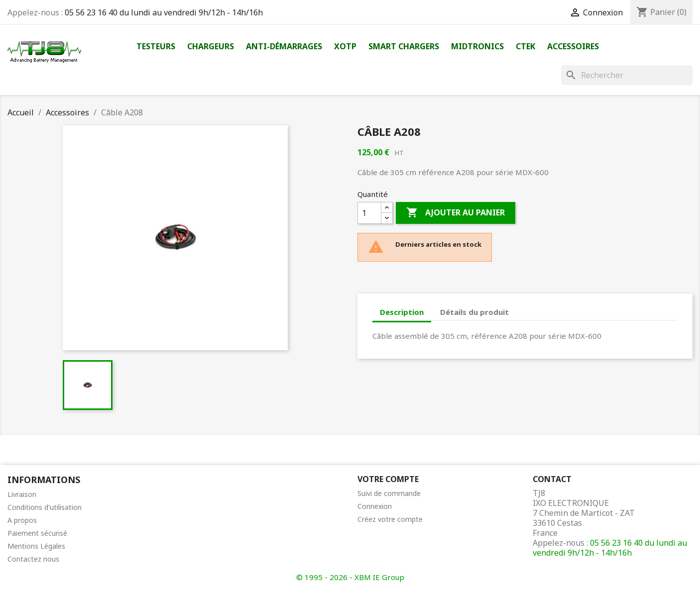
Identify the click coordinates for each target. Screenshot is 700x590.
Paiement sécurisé (37, 533)
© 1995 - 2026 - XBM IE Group (350, 577)
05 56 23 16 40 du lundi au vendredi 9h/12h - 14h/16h (164, 12)
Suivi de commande (389, 493)
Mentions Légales (36, 546)
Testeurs (156, 46)
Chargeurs (211, 46)
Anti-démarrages (284, 46)
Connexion (375, 506)
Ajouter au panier (456, 213)
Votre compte (388, 479)
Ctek (525, 46)
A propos (22, 520)
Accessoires (573, 46)
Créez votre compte (390, 519)
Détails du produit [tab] (474, 312)
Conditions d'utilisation (45, 507)
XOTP (345, 46)
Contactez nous (33, 559)
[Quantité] (369, 213)
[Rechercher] (627, 75)
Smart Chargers (404, 46)
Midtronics (477, 46)
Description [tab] (402, 312)
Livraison (22, 494)
